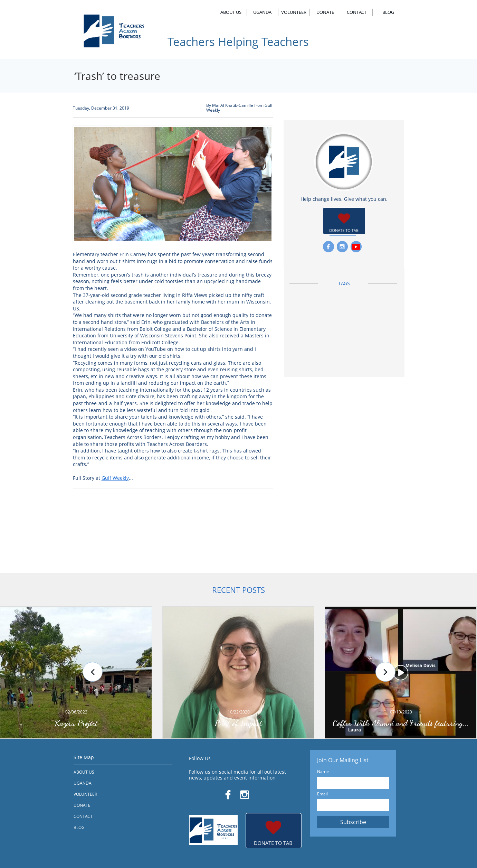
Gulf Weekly (115, 478)
